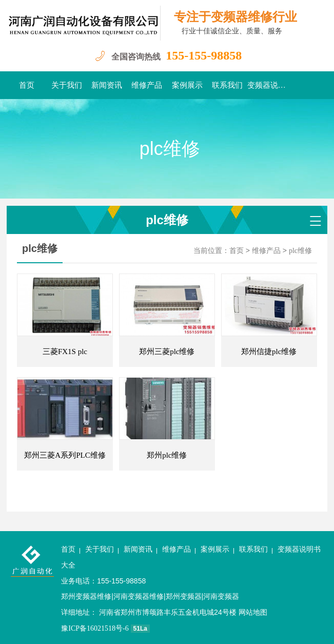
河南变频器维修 (139, 597)
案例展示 (187, 85)
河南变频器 (221, 597)
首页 (27, 85)
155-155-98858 (204, 55)
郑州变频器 (184, 597)
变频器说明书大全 (267, 85)
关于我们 (67, 85)
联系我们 (227, 85)
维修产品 (147, 85)
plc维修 (300, 251)
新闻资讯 (107, 85)
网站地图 (253, 612)
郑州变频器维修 (86, 597)
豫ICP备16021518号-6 (95, 628)
